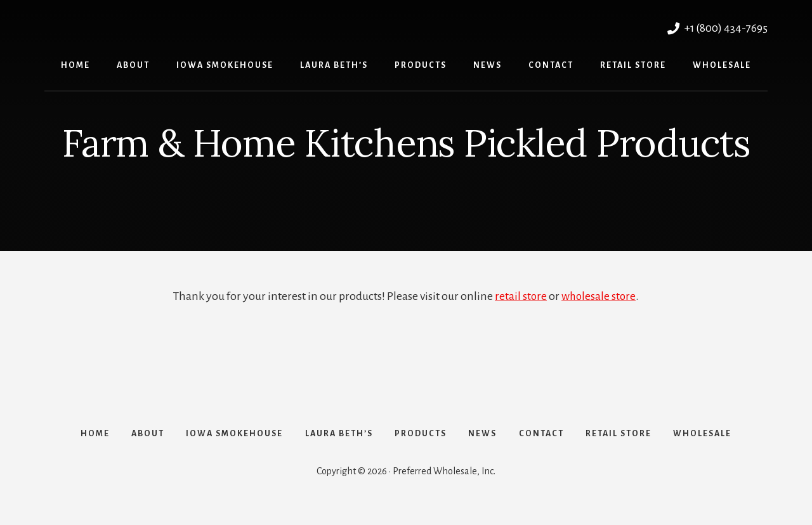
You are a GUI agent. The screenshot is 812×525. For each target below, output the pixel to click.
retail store (521, 296)
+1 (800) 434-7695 (716, 28)
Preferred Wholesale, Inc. (182, 26)
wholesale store (599, 296)
